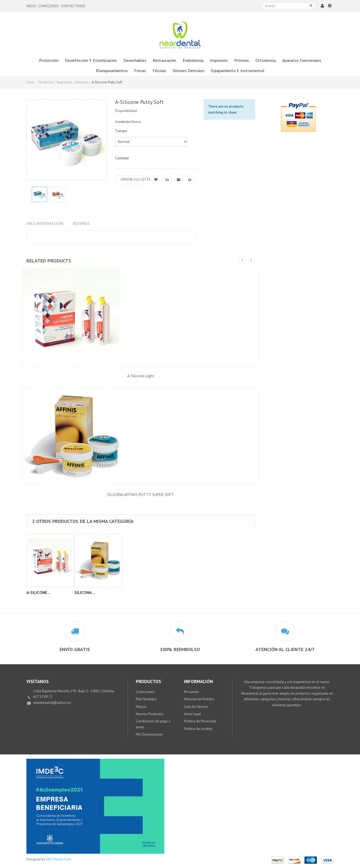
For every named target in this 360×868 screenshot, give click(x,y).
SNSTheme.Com (58, 859)
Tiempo (122, 131)
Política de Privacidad (200, 721)
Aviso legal (193, 714)
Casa (30, 82)
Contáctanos (73, 6)
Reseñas (81, 223)
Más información (45, 223)
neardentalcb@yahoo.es (52, 703)
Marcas (141, 707)
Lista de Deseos (196, 707)
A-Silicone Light (141, 376)
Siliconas (82, 82)
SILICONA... (85, 593)
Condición (123, 122)
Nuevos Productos (150, 714)
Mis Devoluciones (149, 734)
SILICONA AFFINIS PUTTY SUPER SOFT (141, 495)
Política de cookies (198, 729)
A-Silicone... (38, 593)
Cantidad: (122, 158)
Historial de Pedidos (199, 699)
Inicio (31, 6)
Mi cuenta (191, 692)
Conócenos (48, 6)
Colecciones (145, 692)
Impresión (64, 82)
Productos (46, 82)
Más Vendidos (146, 699)
